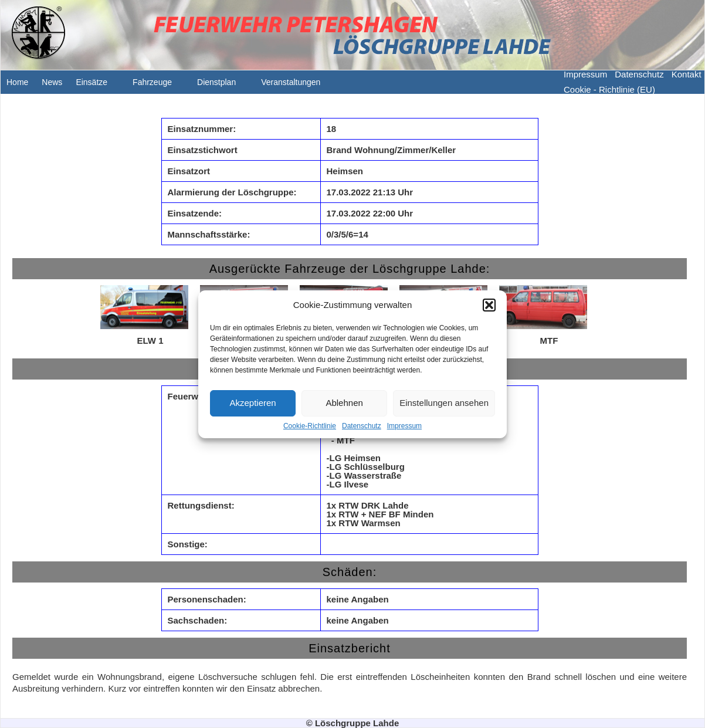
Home (17, 82)
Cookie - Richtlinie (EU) (609, 89)
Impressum (404, 426)
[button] (489, 305)
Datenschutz (362, 426)
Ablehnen (344, 403)
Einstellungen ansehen (444, 403)
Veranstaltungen (296, 86)
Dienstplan (222, 86)
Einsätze (97, 86)
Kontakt (687, 74)
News (52, 82)
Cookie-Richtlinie (310, 426)
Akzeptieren (252, 403)
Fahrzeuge (158, 86)
